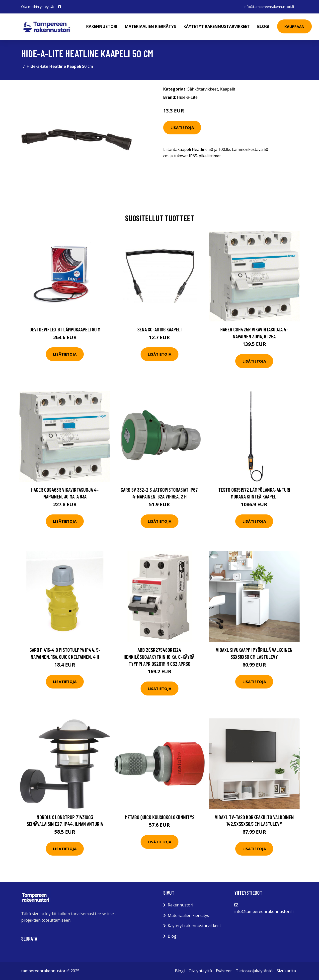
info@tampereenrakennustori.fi (269, 7)
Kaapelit (228, 89)
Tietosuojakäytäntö (254, 971)
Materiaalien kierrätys (150, 26)
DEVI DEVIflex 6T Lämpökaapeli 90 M (65, 329)
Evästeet (224, 971)
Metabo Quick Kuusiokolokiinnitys (160, 817)
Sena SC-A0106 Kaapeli (159, 329)
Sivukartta (286, 971)
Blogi (263, 26)
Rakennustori (102, 26)
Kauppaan (294, 26)
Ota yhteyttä (200, 971)
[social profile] (60, 7)
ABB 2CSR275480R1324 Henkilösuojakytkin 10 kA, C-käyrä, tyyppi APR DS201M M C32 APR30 (159, 657)
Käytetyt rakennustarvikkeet (217, 26)
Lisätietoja (182, 127)
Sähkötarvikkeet (203, 89)
